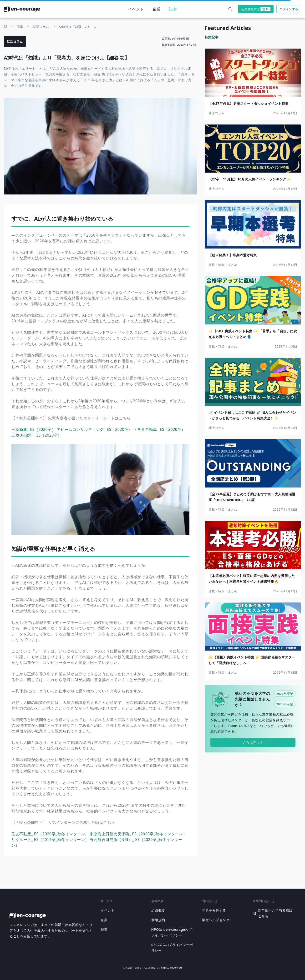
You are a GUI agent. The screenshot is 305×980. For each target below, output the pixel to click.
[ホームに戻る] (22, 10)
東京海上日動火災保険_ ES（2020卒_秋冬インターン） (138, 834)
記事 (173, 9)
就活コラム (15, 41)
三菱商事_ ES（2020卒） (34, 429)
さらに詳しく (253, 742)
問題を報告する (214, 910)
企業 (156, 9)
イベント (136, 9)
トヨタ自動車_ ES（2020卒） (159, 429)
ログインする (289, 9)
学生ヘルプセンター (217, 920)
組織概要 (158, 910)
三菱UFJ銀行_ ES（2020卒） (37, 435)
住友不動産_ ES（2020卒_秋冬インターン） (51, 834)
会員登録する (256, 9)
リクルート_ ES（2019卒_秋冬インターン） (51, 840)
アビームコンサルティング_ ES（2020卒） (95, 429)
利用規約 (158, 920)
